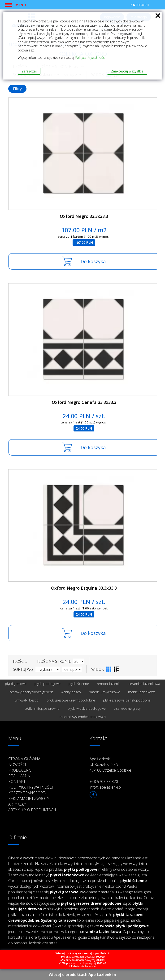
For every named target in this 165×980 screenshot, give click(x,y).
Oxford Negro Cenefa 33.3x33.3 (84, 402)
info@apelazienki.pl (106, 787)
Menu (21, 5)
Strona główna (24, 759)
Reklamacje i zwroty (29, 798)
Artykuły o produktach (32, 810)
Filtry (17, 89)
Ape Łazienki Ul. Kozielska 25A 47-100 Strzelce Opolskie (110, 765)
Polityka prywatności (31, 787)
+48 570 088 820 (104, 781)
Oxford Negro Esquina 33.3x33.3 (84, 588)
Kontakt (17, 781)
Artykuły (17, 804)
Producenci (20, 770)
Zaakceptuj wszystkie (127, 71)
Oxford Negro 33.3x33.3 (84, 216)
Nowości (17, 765)
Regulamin (19, 776)
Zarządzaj (29, 71)
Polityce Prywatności (90, 57)
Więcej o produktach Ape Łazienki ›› (83, 975)
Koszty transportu (28, 793)
